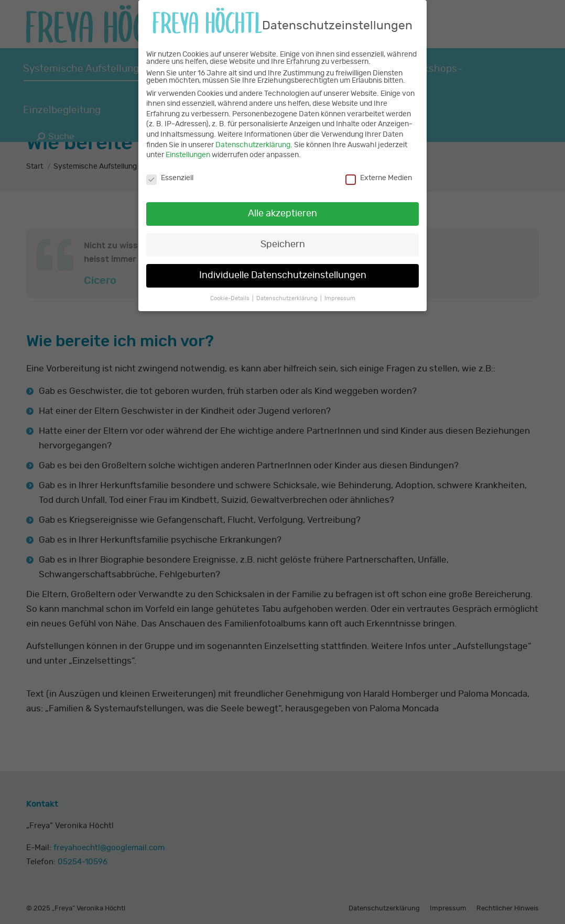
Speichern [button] (283, 235)
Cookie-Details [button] (231, 289)
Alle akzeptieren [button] (282, 205)
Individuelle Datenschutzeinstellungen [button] (283, 266)
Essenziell (170, 169)
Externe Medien (379, 169)
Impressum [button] (340, 289)
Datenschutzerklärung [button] (288, 289)
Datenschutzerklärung (253, 136)
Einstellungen (188, 146)
